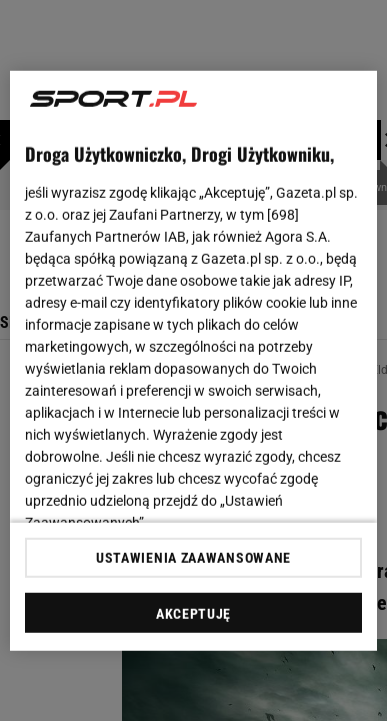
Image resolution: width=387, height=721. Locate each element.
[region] (194, 360)
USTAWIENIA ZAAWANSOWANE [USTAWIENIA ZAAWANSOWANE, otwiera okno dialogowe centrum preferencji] (193, 558)
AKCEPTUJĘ (193, 614)
